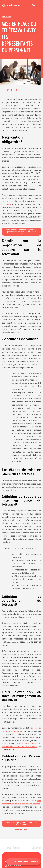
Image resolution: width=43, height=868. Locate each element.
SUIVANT (36, 848)
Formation (7, 17)
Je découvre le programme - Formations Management (21, 824)
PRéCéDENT (14, 848)
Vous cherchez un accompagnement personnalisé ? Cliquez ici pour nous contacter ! (21, 232)
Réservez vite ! (22, 829)
